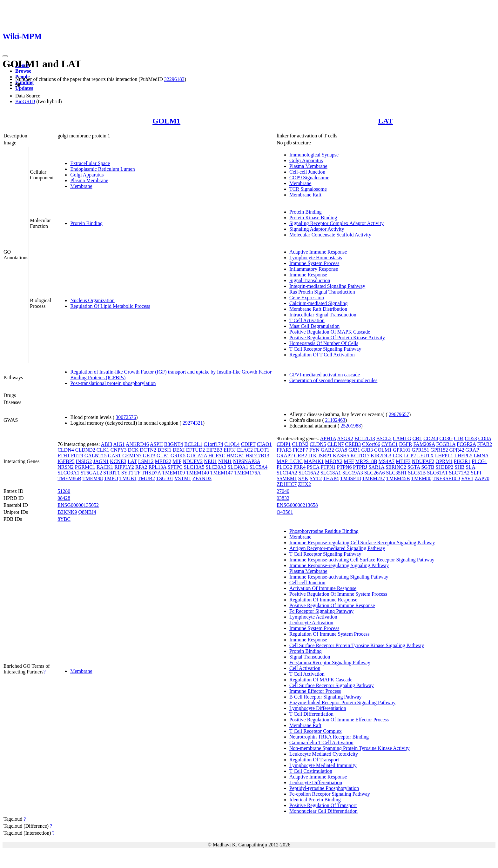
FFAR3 (284, 450)
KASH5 (341, 456)
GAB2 (327, 450)
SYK (303, 478)
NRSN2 (66, 467)
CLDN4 (66, 450)
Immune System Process (314, 263)
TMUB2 (146, 478)
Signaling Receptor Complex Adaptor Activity (336, 223)
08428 (64, 498)
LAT (386, 121)
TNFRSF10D (446, 478)
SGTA (414, 467)
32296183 (174, 79)
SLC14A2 (287, 473)
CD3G (446, 438)
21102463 (335, 420)
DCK (133, 450)
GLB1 (163, 456)
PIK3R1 (462, 461)
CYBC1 (390, 444)
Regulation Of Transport (314, 760)
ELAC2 (245, 450)
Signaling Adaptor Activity (317, 229)
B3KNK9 (67, 512)
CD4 (459, 438)
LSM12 (146, 461)
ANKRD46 (137, 444)
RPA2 (141, 467)
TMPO (111, 478)
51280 (64, 491)
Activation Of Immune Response (323, 588)
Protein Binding (86, 223)
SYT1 (127, 473)
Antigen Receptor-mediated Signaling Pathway (337, 548)
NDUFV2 (193, 461)
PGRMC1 (85, 467)
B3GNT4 (174, 444)
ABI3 (107, 444)
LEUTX (425, 456)
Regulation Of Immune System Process (329, 634)
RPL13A (158, 467)
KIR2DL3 (381, 456)
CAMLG (402, 438)
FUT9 (77, 456)
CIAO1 (264, 444)
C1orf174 (213, 444)
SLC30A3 (216, 467)
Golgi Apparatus (87, 175)
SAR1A (376, 467)
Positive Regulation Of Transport (323, 805)
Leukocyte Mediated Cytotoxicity (324, 754)
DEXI (178, 450)
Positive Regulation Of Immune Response (332, 605)
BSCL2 (384, 438)
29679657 (399, 414)
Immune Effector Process (315, 691)
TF (138, 473)
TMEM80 (421, 478)
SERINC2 (396, 467)
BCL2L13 (365, 438)
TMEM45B (398, 478)
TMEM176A (247, 473)
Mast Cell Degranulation (314, 326)
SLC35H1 (397, 473)
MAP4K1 (314, 461)
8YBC (64, 519)
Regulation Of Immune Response (323, 600)
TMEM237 (373, 478)
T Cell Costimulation (311, 771)
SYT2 (316, 478)
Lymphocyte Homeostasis (316, 258)
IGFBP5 (66, 461)
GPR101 (402, 450)
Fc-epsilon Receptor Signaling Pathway (330, 794)
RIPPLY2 (124, 467)
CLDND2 (85, 450)
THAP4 (331, 478)
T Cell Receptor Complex (316, 731)
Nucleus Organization (92, 300)
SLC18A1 (331, 473)
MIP (177, 461)
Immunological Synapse (314, 155)
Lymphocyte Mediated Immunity (323, 765)
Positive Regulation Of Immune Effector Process (339, 720)
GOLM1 (166, 121)
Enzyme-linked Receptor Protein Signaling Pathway (342, 702)
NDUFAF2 (423, 461)
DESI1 (165, 450)
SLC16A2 (309, 473)
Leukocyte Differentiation (316, 782)
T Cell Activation (307, 320)
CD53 (471, 438)
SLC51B (417, 473)
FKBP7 (300, 450)
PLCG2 (284, 467)
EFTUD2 (196, 450)
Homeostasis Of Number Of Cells (324, 343)
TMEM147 (222, 473)
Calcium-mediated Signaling (319, 303)
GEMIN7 (132, 456)
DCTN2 (148, 450)
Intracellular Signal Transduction (323, 315)
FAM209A (424, 444)
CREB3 (353, 444)
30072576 (126, 417)
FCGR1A (446, 444)
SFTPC (175, 467)
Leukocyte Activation (311, 623)
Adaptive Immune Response (318, 252)
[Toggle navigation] (5, 56)
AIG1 (119, 444)
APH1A (328, 438)
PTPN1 (328, 467)
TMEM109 (173, 473)
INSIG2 (84, 461)
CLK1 (103, 450)
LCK (398, 456)
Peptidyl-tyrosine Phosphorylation (324, 788)
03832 (283, 498)
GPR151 (420, 450)
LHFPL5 (464, 456)
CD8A (485, 438)
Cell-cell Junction (307, 172)
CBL (417, 438)
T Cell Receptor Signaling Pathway (325, 349)
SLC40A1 (238, 467)
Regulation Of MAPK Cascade (321, 680)
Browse (23, 71)
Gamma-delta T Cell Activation (321, 742)
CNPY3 (119, 450)
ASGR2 (345, 438)
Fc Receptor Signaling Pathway (321, 611)
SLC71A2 (459, 473)
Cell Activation (305, 668)
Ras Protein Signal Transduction (322, 292)
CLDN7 (336, 444)
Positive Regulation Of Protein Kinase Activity (337, 338)
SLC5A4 (258, 467)
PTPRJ (360, 467)
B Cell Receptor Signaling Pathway (326, 697)
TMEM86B (69, 478)
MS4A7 (387, 461)
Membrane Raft (305, 195)
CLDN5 (318, 444)
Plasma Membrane (89, 180)
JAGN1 (101, 461)
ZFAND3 (202, 478)
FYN (314, 450)
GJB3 (367, 450)
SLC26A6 (375, 473)
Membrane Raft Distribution (318, 309)
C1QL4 (232, 444)
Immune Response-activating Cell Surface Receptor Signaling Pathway (362, 560)
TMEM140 (198, 473)
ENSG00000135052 (78, 505)
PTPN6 (344, 467)
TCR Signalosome (308, 189)
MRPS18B (366, 461)
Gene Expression (307, 298)
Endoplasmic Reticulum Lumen (103, 169)
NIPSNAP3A (247, 461)
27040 (283, 491)
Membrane (81, 186)
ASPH (156, 444)
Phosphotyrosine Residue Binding (324, 531)
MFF (349, 461)
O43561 (285, 512)
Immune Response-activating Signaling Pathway (339, 577)
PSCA (313, 467)
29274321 (193, 423)
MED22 (163, 461)
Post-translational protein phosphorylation (113, 383)
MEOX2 (334, 461)
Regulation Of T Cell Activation (322, 355)
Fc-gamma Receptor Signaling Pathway (330, 663)
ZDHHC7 (287, 484)
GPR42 (457, 450)
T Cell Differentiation (311, 714)
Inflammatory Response (314, 269)
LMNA (481, 456)
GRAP (472, 450)
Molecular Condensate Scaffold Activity (330, 235)
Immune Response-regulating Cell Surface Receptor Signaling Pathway (362, 543)
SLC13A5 (194, 467)
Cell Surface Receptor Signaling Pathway (332, 685)
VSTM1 (183, 478)
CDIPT (248, 444)
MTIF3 (403, 461)
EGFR (405, 444)
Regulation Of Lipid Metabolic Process (110, 306)
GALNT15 (96, 456)
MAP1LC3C (290, 461)
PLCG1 (479, 461)
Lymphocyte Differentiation (318, 708)
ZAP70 (482, 478)
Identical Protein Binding (315, 800)
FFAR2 (485, 444)
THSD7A (151, 473)
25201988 (351, 426)
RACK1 (105, 467)
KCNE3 (118, 461)
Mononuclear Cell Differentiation (323, 811)
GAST (115, 456)
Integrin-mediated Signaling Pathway (327, 286)
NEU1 (210, 461)
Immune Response (308, 275)
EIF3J (230, 450)
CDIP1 (284, 444)
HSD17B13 (257, 456)
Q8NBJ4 (87, 512)
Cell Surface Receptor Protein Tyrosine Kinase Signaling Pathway (357, 645)
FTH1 (64, 456)
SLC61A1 (437, 473)
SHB (459, 467)
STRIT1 (111, 473)
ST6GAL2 (91, 473)
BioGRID (25, 101)
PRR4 (299, 467)
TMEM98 (93, 478)
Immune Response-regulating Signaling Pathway (339, 565)
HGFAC (217, 456)
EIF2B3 (214, 450)
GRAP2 (285, 456)
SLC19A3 (353, 473)
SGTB (428, 467)
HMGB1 (235, 456)
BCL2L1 (193, 444)
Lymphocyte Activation (313, 617)
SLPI (476, 473)
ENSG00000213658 (297, 505)
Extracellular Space (90, 163)
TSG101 (165, 478)
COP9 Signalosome (309, 178)
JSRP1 (325, 456)
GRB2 (301, 456)
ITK (313, 456)
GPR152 (439, 450)
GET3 (149, 456)
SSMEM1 (287, 478)
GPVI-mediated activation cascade (325, 375)
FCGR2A (466, 444)
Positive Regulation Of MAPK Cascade (330, 332)
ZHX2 (304, 484)
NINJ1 (225, 461)
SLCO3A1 (68, 473)
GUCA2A (197, 456)
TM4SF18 (351, 478)
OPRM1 (444, 461)
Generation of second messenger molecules (333, 380)
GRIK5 (178, 456)
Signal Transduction (310, 280)
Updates (24, 88)
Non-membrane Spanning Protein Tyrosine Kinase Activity (350, 748)
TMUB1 (128, 478)
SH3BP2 (444, 467)
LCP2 (410, 456)
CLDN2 (300, 444)
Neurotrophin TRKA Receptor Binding (329, 737)
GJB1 (354, 450)
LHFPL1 (444, 456)
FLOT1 (262, 450)
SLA (470, 467)
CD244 (431, 438)
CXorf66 (371, 444)
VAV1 (467, 478)
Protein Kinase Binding (313, 218)
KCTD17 (360, 456)
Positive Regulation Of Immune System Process (338, 594)
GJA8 (341, 450)
